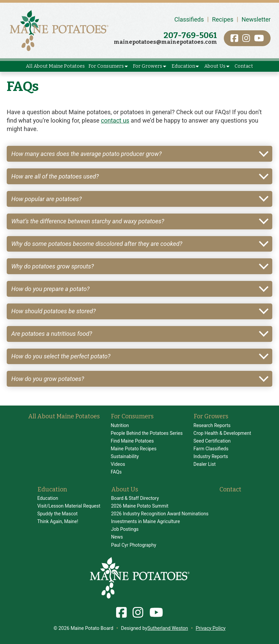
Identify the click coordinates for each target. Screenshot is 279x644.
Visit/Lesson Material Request (69, 506)
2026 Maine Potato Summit (140, 506)
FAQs (116, 472)
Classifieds (189, 19)
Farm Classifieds (211, 449)
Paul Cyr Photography (134, 545)
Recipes (223, 19)
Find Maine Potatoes (132, 441)
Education (183, 66)
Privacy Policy (211, 628)
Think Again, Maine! (58, 521)
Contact (244, 66)
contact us (115, 120)
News (117, 537)
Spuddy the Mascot (58, 514)
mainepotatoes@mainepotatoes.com (165, 42)
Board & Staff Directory (135, 498)
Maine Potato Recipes (134, 449)
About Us (215, 66)
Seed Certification (212, 441)
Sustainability (125, 456)
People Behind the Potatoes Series (147, 433)
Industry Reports (211, 456)
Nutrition (120, 425)
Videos (118, 464)
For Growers (148, 66)
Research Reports (212, 425)
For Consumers (106, 66)
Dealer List (205, 464)
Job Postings (125, 529)
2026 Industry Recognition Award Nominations (160, 514)
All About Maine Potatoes (55, 66)
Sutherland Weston (168, 628)
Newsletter (256, 19)
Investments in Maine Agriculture (146, 521)
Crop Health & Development (222, 433)
